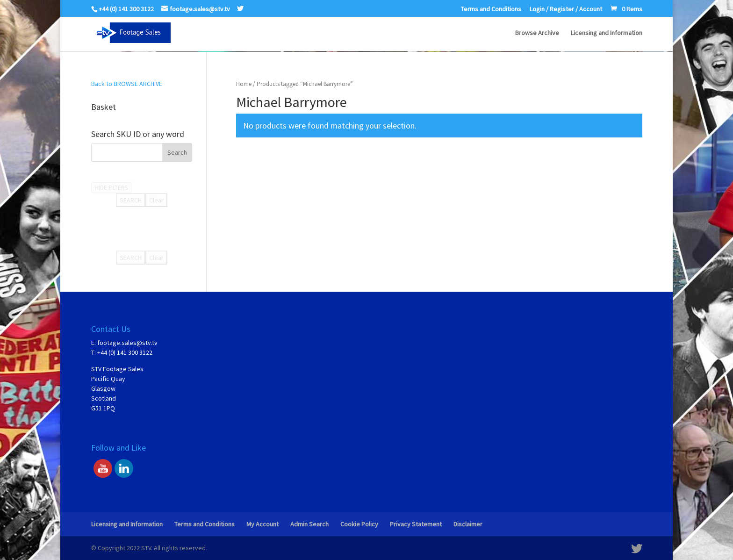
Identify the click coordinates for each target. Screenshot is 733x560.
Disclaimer (468, 524)
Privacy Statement (416, 524)
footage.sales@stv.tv (127, 343)
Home (244, 84)
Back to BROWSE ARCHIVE (127, 84)
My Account (262, 524)
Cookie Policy (359, 524)
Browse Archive (537, 33)
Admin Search (309, 524)
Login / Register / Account (566, 9)
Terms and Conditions (491, 9)
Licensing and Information (607, 33)
